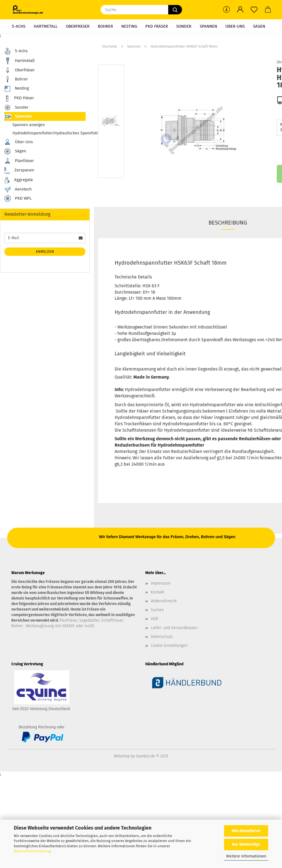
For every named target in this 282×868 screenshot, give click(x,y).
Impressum (161, 583)
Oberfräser (78, 26)
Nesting (129, 26)
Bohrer (105, 26)
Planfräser (19, 161)
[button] (240, 10)
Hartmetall (46, 26)
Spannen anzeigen (29, 125)
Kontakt (158, 592)
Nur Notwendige (246, 844)
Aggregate (19, 180)
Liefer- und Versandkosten (174, 628)
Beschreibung (228, 223)
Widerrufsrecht (164, 601)
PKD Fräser (157, 26)
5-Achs (19, 26)
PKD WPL (18, 199)
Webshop (122, 756)
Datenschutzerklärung (32, 851)
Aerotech (18, 189)
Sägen (259, 26)
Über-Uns (235, 26)
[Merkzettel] (254, 10)
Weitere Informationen (246, 856)
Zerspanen (19, 170)
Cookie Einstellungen (169, 646)
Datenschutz (162, 637)
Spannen (208, 26)
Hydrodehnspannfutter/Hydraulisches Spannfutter (49, 133)
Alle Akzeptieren (246, 831)
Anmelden (45, 252)
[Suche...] (175, 10)
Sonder (184, 26)
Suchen (157, 610)
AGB (154, 619)
